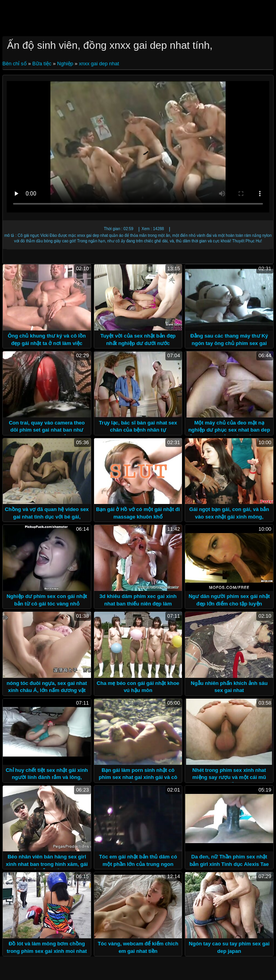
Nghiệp (65, 64)
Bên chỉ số (15, 64)
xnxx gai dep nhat (99, 64)
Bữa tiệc (42, 64)
